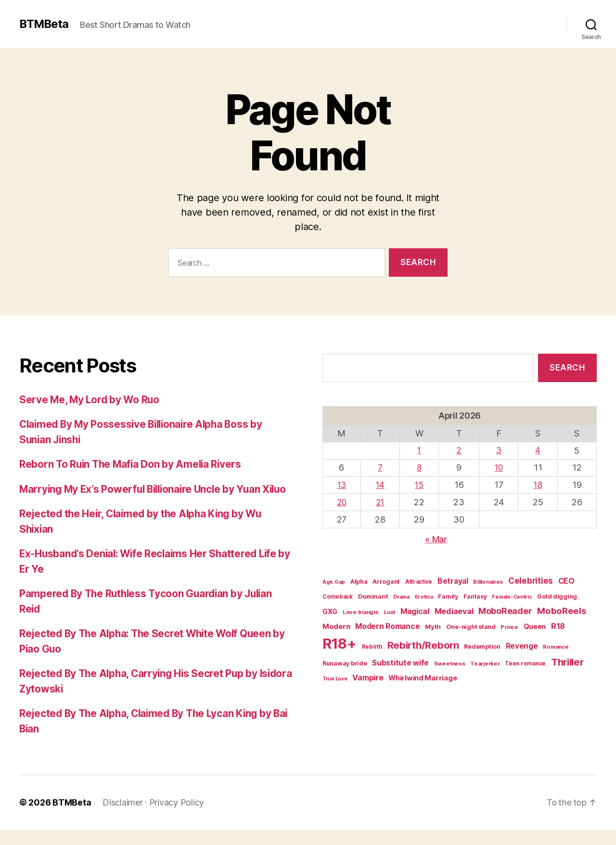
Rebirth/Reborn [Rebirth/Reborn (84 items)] (423, 644)
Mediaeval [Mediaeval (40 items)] (454, 610)
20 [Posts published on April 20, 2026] (342, 501)
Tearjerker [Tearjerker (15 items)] (485, 662)
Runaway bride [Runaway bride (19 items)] (345, 662)
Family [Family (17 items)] (448, 595)
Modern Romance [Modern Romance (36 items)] (387, 625)
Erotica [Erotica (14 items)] (424, 595)
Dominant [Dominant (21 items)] (373, 595)
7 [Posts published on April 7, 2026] (381, 467)
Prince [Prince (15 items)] (509, 626)
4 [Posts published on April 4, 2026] (538, 450)
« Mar (436, 538)
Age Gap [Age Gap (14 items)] (334, 580)
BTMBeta (45, 24)
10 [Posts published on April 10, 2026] (499, 467)
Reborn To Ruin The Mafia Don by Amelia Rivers (133, 464)
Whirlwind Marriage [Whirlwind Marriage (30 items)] (423, 677)
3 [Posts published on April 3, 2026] (499, 450)
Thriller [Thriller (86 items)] (567, 661)
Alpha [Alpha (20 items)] (359, 580)
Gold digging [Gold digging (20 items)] (557, 595)
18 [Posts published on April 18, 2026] (538, 484)
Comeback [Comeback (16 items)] (338, 595)
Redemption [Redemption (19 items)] (482, 645)
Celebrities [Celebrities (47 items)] (531, 579)
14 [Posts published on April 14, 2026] (381, 484)
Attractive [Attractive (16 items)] (419, 580)
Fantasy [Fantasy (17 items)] (475, 595)
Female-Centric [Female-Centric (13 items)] (512, 595)
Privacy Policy (177, 818)
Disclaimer (122, 818)
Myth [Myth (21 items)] (433, 625)
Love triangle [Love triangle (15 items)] (361, 611)
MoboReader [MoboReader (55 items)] (505, 609)
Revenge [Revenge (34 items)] (522, 645)
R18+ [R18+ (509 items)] (340, 642)
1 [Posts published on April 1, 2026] (420, 450)
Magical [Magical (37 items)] (415, 610)
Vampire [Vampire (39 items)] (368, 676)
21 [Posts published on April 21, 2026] (381, 501)
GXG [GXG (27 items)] (330, 610)
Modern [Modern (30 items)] (336, 625)
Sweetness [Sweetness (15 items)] (450, 662)
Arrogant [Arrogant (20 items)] (386, 580)
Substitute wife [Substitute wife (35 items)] (400, 661)
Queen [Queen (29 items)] (535, 625)
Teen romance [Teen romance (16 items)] (525, 662)
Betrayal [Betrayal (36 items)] (453, 580)
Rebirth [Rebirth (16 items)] (372, 645)
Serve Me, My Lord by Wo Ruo (91, 400)
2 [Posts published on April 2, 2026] (460, 450)
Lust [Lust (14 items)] (389, 611)
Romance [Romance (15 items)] (556, 645)
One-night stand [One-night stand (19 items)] (471, 625)
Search (567, 368)
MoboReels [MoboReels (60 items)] (562, 609)
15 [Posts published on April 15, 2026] (420, 484)
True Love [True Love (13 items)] (335, 677)
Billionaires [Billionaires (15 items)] (488, 580)
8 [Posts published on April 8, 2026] (420, 467)
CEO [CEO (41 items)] (566, 579)
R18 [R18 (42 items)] (558, 625)
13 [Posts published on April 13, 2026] (342, 484)
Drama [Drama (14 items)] (401, 595)
